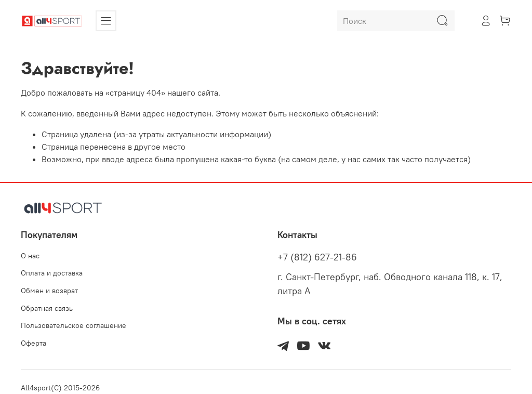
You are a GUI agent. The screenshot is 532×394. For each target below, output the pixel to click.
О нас (30, 256)
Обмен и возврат (49, 291)
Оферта (34, 343)
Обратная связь (47, 308)
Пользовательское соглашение (74, 325)
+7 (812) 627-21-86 (317, 257)
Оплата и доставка (52, 273)
